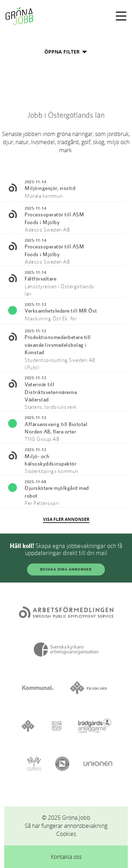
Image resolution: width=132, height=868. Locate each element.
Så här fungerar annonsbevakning (66, 826)
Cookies (66, 834)
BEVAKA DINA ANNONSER (66, 569)
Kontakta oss (66, 857)
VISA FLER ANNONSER (66, 519)
